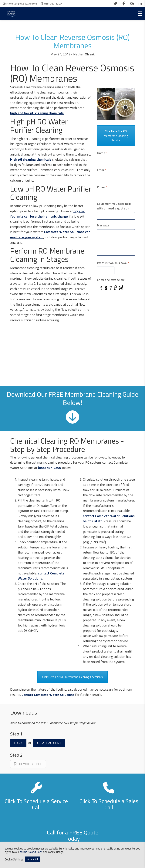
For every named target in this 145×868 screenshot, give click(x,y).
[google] (132, 4)
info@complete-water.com (22, 3)
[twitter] (115, 4)
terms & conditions (31, 852)
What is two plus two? (113, 263)
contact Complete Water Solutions (41, 576)
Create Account (49, 743)
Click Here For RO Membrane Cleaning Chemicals (72, 677)
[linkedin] (140, 4)
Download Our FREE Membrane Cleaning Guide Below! (72, 398)
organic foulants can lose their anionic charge (47, 214)
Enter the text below (111, 280)
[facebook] (124, 4)
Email (102, 170)
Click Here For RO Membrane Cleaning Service (116, 136)
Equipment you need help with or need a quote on (114, 206)
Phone (102, 187)
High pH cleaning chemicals (31, 159)
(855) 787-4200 (49, 468)
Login (18, 743)
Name (102, 153)
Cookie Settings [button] (14, 860)
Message (103, 225)
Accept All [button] (33, 859)
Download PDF (28, 764)
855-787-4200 (53, 3)
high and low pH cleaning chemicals (37, 113)
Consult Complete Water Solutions (48, 695)
